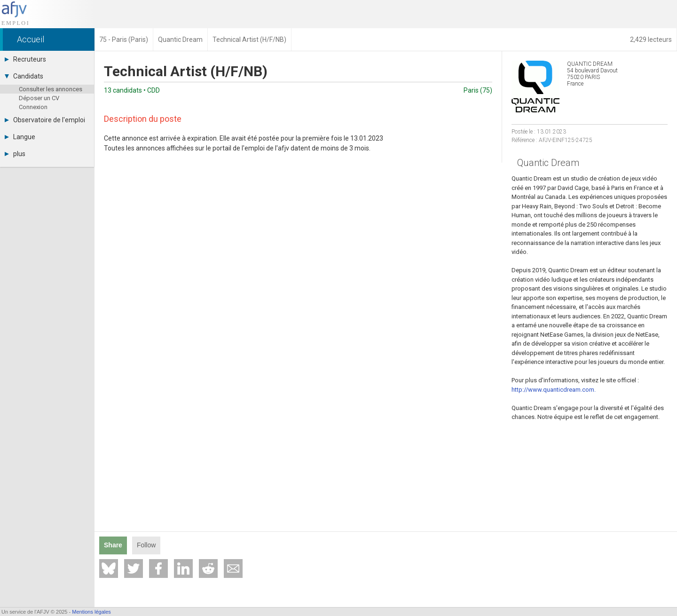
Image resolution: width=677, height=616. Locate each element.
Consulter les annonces (51, 89)
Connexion (33, 107)
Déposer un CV (39, 98)
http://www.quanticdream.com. (554, 390)
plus (15, 154)
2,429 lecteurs (651, 39)
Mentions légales (91, 612)
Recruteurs (25, 59)
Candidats (24, 76)
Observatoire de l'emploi (45, 120)
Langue (20, 137)
